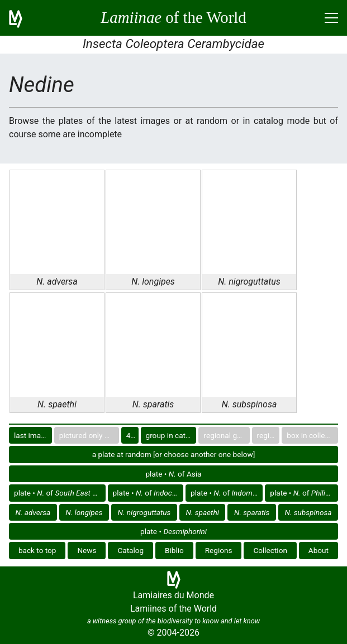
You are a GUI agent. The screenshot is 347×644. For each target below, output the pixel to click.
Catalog (130, 550)
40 (130, 435)
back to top (37, 550)
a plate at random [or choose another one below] (174, 454)
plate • (173, 531)
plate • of (60, 493)
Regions (219, 550)
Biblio (174, 550)
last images (33, 435)
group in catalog (171, 435)
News (87, 550)
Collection (270, 550)
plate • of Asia (173, 474)
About (319, 550)
